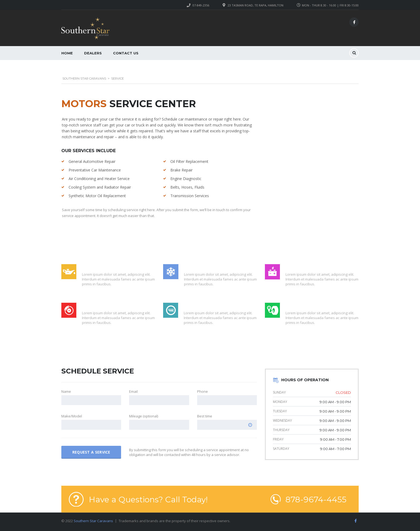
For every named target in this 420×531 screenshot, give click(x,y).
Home (67, 53)
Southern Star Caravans (93, 521)
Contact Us (126, 53)
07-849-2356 (201, 5)
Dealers (93, 53)
